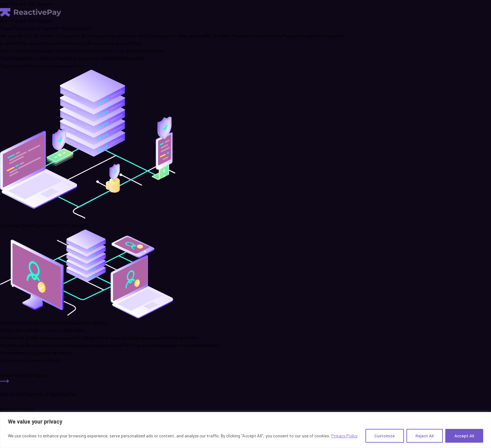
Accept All (464, 436)
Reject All (425, 436)
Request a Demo (17, 409)
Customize (385, 436)
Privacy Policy (344, 436)
